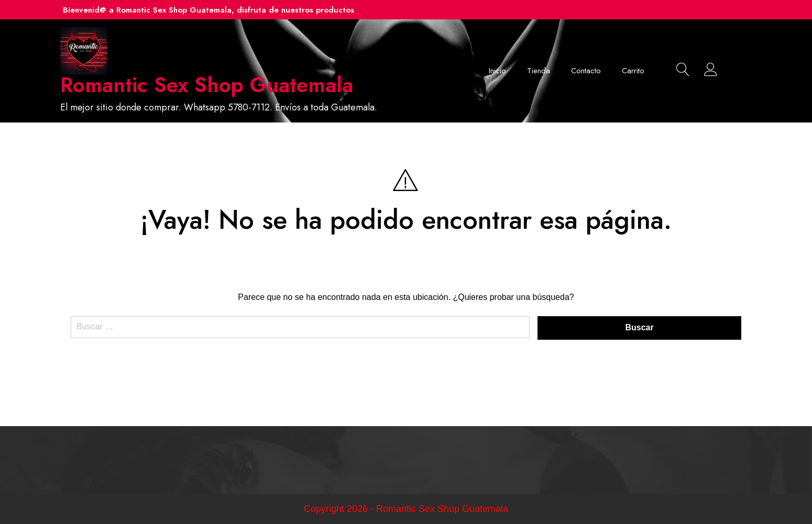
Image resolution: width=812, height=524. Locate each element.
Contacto (586, 71)
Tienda (539, 71)
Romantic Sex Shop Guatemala (207, 85)
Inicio (497, 71)
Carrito (633, 71)
